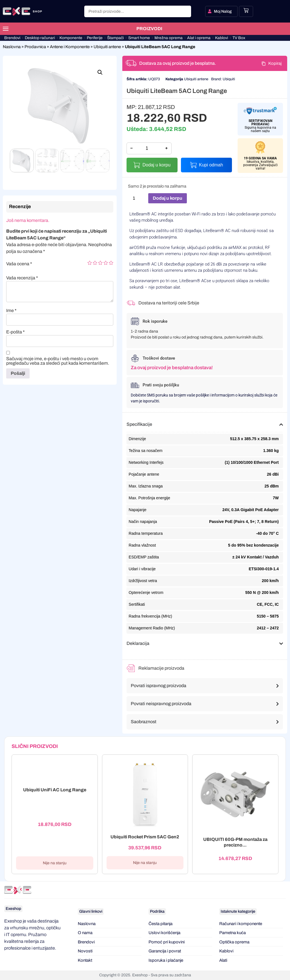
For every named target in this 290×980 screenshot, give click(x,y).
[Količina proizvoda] (136, 198)
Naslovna (12, 47)
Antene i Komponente (70, 47)
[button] (100, 72)
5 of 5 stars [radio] (111, 263)
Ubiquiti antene (107, 47)
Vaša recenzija (22, 278)
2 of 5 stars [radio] (95, 263)
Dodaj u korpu (156, 165)
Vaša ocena (19, 264)
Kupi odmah (211, 165)
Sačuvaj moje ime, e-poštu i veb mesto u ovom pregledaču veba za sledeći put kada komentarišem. (58, 361)
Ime (11, 311)
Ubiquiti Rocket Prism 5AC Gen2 (145, 837)
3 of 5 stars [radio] (100, 263)
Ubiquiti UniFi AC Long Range (55, 790)
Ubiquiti (229, 79)
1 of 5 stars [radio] (90, 263)
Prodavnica (35, 47)
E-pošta (16, 332)
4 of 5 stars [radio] (106, 263)
